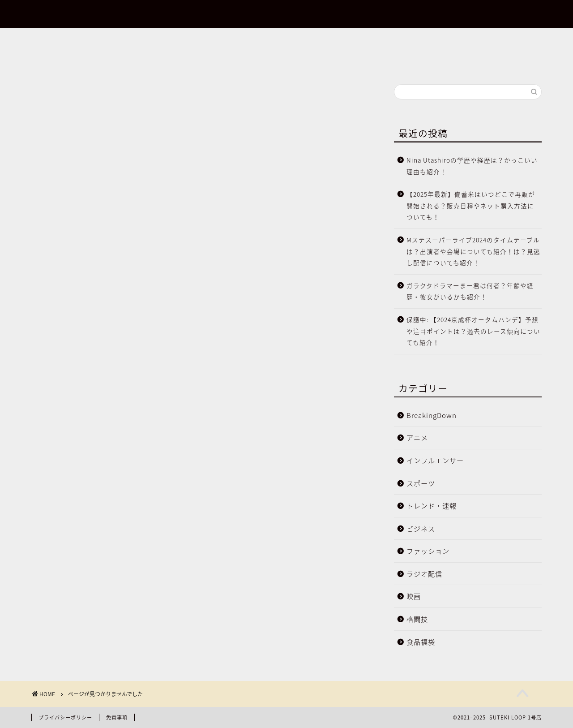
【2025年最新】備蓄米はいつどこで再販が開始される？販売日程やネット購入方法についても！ (471, 205)
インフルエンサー (98, 501)
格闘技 (79, 594)
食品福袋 (82, 607)
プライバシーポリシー (56, 66)
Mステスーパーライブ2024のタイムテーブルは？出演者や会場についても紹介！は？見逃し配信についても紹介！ (473, 251)
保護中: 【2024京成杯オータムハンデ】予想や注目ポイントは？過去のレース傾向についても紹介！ (473, 331)
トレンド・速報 (94, 527)
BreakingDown (94, 474)
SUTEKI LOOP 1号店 (286, 14)
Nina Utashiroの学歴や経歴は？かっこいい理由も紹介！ (472, 166)
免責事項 (117, 717)
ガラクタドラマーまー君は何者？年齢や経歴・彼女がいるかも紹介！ (470, 291)
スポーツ (82, 514)
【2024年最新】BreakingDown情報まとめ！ (95, 34)
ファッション (90, 554)
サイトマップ (41, 55)
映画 (75, 581)
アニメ (79, 488)
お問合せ (33, 44)
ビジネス (82, 541)
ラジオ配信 (86, 567)
